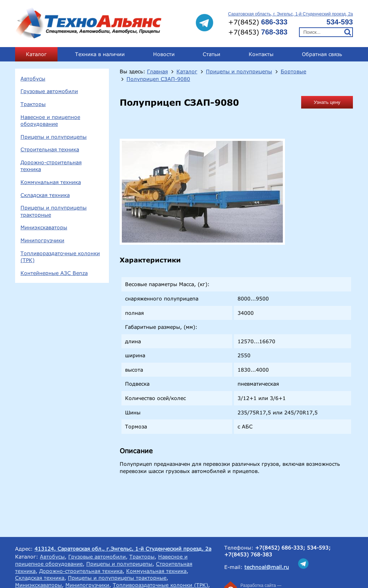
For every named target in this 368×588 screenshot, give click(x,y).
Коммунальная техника (51, 182)
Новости (164, 54)
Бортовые (293, 72)
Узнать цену (327, 102)
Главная (157, 72)
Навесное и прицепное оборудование (50, 121)
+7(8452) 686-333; (280, 548)
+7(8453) (258, 32)
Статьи (211, 54)
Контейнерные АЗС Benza (54, 273)
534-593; (319, 548)
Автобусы (33, 79)
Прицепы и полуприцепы (54, 137)
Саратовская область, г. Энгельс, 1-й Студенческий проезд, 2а (291, 14)
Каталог (36, 54)
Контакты (261, 54)
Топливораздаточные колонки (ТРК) (60, 257)
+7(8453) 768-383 (248, 554)
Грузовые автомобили (49, 91)
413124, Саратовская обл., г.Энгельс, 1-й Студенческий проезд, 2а (123, 549)
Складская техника (45, 195)
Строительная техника (50, 149)
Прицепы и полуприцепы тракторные (54, 211)
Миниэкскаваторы (44, 227)
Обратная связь (322, 54)
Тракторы (33, 104)
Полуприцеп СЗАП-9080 (158, 79)
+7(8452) (258, 22)
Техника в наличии (100, 54)
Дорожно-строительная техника (51, 166)
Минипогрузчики (42, 240)
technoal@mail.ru (267, 567)
